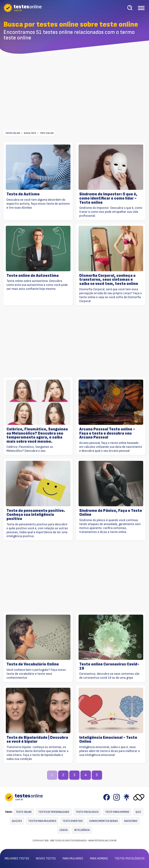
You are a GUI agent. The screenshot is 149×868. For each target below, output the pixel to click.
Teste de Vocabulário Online (33, 664)
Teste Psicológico (87, 812)
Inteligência (82, 830)
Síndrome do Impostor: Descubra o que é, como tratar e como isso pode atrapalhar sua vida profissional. (111, 212)
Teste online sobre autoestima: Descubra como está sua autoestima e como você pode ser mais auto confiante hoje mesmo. (37, 285)
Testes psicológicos (130, 858)
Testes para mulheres (42, 821)
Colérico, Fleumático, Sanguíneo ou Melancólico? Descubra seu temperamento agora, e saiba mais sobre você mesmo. (37, 435)
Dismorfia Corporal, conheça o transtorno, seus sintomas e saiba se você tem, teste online (109, 280)
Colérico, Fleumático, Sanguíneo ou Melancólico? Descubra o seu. (30, 449)
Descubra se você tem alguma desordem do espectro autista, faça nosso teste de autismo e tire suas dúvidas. (38, 204)
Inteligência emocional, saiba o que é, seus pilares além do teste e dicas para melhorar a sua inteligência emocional (109, 751)
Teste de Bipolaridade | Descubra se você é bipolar (37, 740)
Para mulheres (73, 858)
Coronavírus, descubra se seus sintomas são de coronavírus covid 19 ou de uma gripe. (109, 676)
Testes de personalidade (54, 812)
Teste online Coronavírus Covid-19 (109, 666)
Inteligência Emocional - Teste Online (108, 740)
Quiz (138, 812)
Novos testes (46, 858)
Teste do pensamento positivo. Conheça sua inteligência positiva (36, 515)
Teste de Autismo (23, 194)
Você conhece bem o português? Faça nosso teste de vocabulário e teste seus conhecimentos (36, 674)
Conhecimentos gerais (103, 821)
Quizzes (17, 821)
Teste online (24, 812)
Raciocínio (131, 821)
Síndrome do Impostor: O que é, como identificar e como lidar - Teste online (108, 198)
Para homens (99, 858)
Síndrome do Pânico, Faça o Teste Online (111, 513)
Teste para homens (117, 812)
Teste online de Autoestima (33, 276)
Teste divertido (73, 821)
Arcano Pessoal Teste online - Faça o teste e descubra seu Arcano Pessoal (107, 433)
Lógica (64, 830)
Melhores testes (17, 858)
